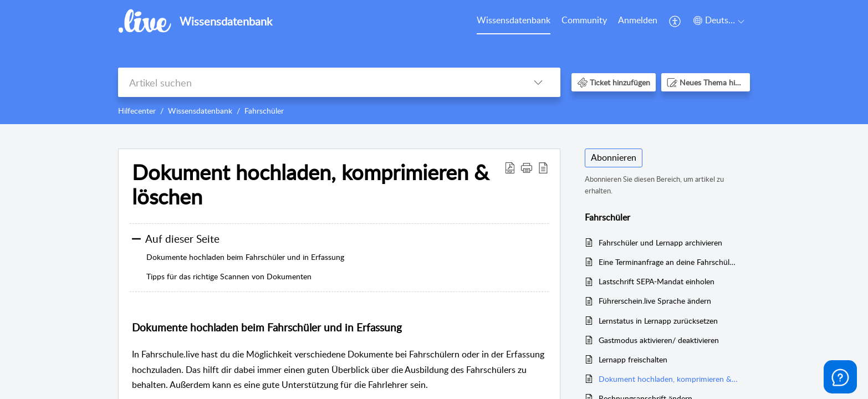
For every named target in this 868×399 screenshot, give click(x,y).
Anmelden (638, 20)
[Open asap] (840, 377)
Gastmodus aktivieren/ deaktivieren (659, 340)
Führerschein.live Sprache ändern (655, 301)
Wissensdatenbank (514, 20)
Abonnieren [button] (614, 157)
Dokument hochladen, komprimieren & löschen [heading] (310, 185)
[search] (317, 82)
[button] (675, 21)
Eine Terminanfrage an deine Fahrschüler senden (669, 262)
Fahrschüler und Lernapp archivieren (660, 242)
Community (584, 20)
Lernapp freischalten (633, 359)
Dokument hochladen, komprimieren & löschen (669, 379)
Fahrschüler (264, 111)
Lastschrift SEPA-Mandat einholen (657, 281)
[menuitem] (514, 21)
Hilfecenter (137, 111)
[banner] (434, 62)
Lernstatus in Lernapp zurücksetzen (658, 321)
